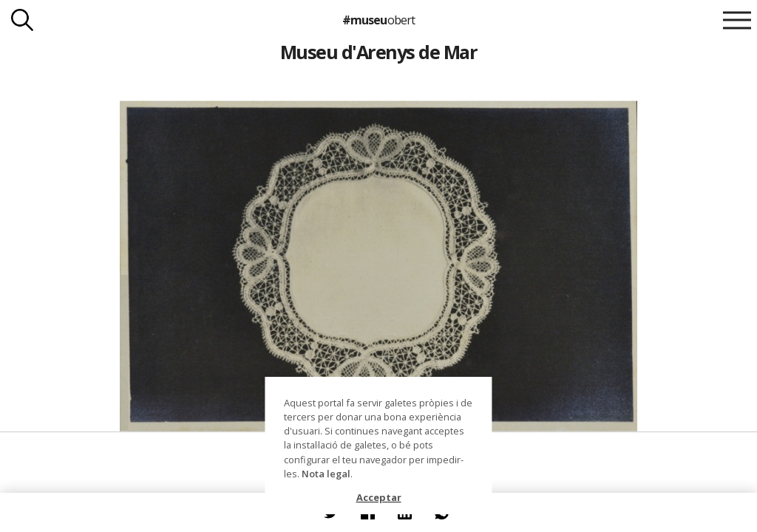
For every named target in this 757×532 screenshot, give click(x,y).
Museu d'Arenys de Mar (378, 52)
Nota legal (326, 474)
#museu (378, 20)
